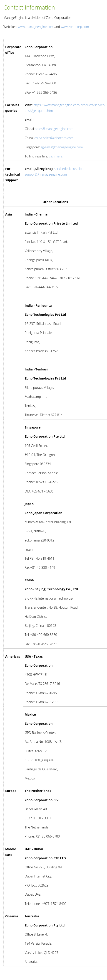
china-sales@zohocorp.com (54, 138)
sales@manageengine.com (54, 129)
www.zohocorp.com (75, 27)
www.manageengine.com (36, 27)
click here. (56, 156)
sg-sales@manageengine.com (62, 147)
